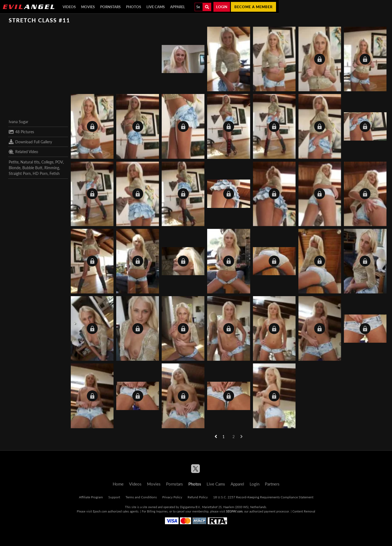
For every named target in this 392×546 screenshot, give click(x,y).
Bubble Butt (32, 168)
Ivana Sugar (19, 122)
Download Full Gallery (30, 142)
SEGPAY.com (234, 511)
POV (59, 162)
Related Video (23, 152)
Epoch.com (100, 511)
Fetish (55, 173)
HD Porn (40, 173)
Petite (14, 162)
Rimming (52, 168)
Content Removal (304, 511)
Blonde (15, 168)
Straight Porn (20, 173)
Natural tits (30, 162)
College (47, 162)
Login (222, 7)
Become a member (253, 7)
